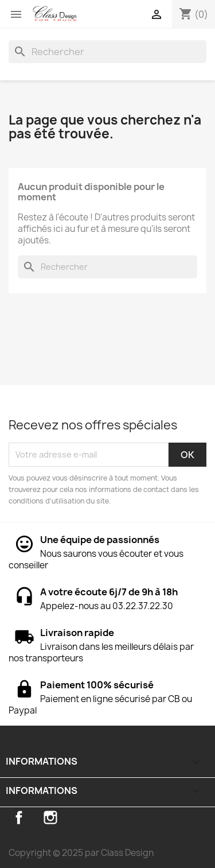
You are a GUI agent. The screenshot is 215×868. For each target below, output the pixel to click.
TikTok (82, 817)
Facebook (19, 817)
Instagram (50, 817)
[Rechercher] (107, 52)
